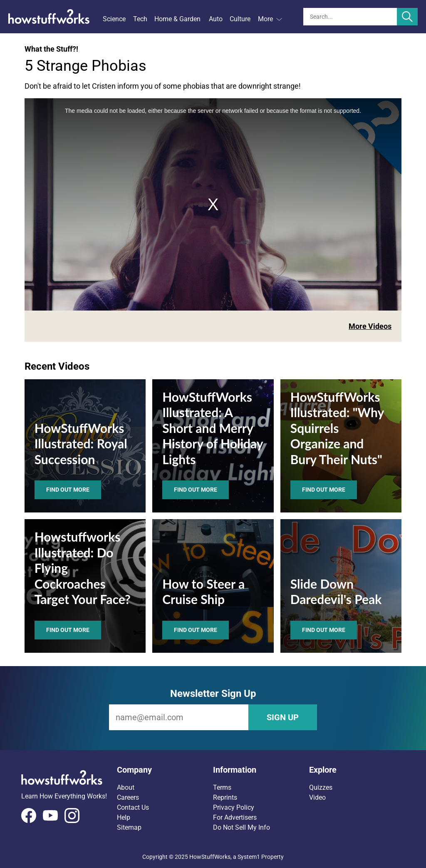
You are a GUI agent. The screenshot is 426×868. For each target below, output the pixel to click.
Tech (140, 19)
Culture (240, 19)
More (270, 19)
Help (124, 817)
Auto (216, 19)
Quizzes (321, 787)
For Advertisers (235, 817)
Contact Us (133, 807)
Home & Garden (177, 19)
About (126, 787)
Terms (222, 787)
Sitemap (129, 827)
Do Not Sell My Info (241, 827)
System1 (249, 857)
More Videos (370, 326)
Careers (128, 797)
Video (317, 797)
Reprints (225, 797)
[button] (165, 770)
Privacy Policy (234, 807)
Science (114, 19)
